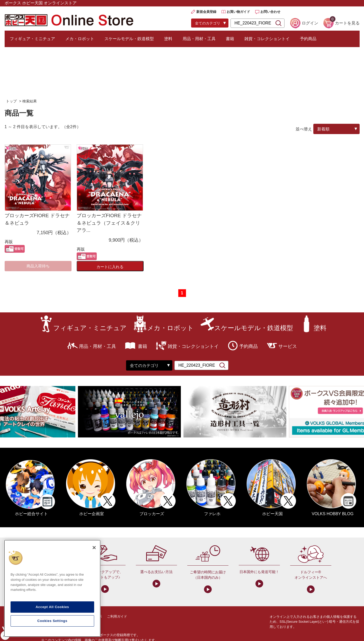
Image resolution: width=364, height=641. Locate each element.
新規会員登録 (206, 12)
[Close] (94, 548)
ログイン (310, 23)
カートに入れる (110, 267)
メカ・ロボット (80, 39)
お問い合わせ (270, 12)
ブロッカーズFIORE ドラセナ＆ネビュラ (37, 219)
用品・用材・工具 (199, 39)
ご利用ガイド (117, 616)
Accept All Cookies (52, 607)
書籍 (230, 39)
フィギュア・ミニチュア (32, 39)
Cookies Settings (52, 621)
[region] (52, 588)
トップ (11, 101)
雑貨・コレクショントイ (267, 39)
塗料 (168, 39)
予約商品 (308, 39)
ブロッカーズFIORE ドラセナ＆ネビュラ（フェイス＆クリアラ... (109, 223)
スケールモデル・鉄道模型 (129, 39)
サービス (288, 346)
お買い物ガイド (238, 12)
